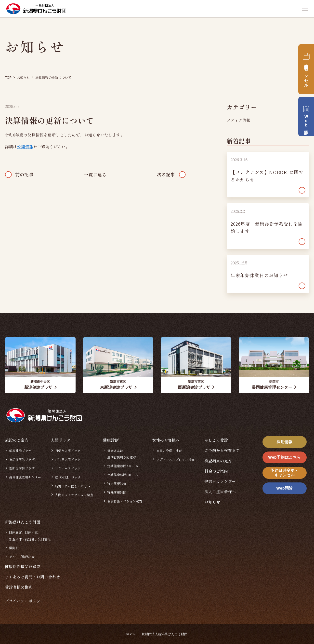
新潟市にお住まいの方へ (72, 486)
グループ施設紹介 (22, 557)
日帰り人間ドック (68, 451)
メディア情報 (238, 120)
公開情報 (25, 147)
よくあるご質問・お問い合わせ (32, 577)
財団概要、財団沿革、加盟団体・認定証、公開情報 (30, 536)
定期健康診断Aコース (123, 466)
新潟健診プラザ (20, 451)
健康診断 (111, 440)
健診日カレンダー (220, 481)
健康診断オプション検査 (125, 501)
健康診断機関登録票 (23, 566)
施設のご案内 (17, 440)
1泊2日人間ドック (68, 459)
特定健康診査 (117, 484)
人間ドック (61, 440)
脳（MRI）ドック (68, 477)
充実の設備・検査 (169, 451)
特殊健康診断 (117, 492)
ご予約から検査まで (222, 450)
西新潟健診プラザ (22, 468)
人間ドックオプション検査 (74, 495)
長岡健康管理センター (25, 477)
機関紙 (14, 548)
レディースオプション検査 (175, 459)
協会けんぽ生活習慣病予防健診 (122, 454)
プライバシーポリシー (25, 601)
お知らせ (212, 502)
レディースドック (68, 468)
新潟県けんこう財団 (23, 522)
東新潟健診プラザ (22, 459)
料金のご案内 (216, 471)
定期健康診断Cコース (123, 475)
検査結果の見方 (218, 461)
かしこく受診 (216, 440)
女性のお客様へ (166, 440)
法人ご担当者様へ (220, 492)
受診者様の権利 (19, 587)
